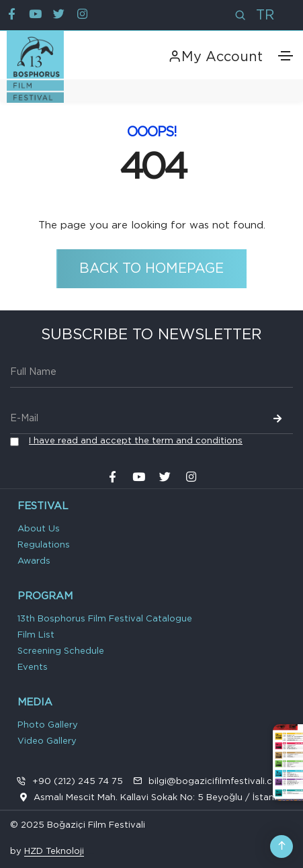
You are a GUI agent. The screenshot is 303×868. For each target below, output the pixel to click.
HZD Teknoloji (54, 852)
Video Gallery (47, 741)
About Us (39, 529)
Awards (34, 561)
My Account (215, 57)
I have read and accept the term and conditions (136, 441)
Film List (36, 635)
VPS (92, 853)
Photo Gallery (48, 725)
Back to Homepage (151, 269)
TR (265, 15)
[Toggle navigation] (286, 56)
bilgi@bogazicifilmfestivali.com (218, 782)
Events (33, 667)
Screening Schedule (61, 651)
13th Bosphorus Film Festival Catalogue (105, 619)
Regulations (44, 545)
